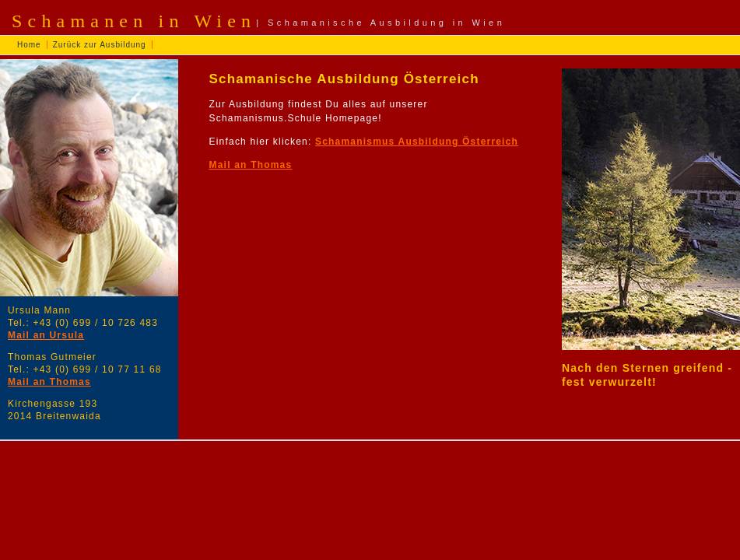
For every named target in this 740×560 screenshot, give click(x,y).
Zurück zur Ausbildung (100, 45)
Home (29, 45)
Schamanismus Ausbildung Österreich (417, 142)
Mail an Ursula (46, 335)
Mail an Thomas (49, 382)
